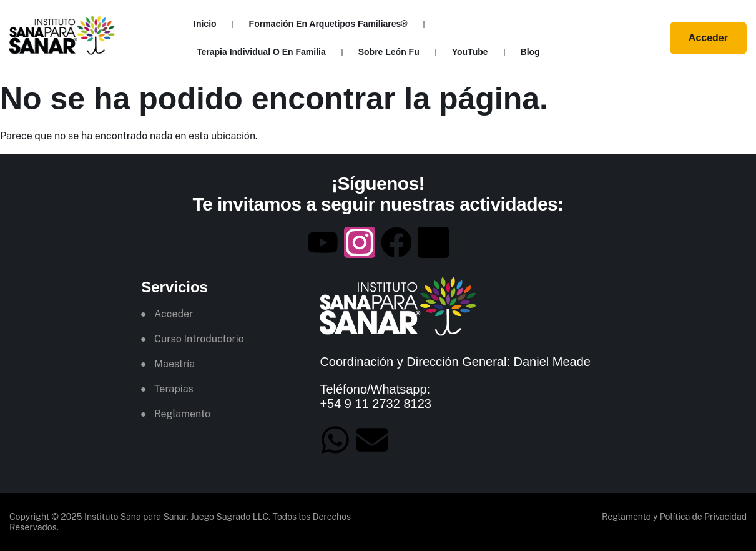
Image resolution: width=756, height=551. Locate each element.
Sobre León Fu (389, 52)
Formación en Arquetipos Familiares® (328, 24)
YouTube (470, 52)
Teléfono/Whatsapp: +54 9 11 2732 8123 (376, 397)
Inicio (205, 24)
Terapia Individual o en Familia (261, 52)
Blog (530, 52)
